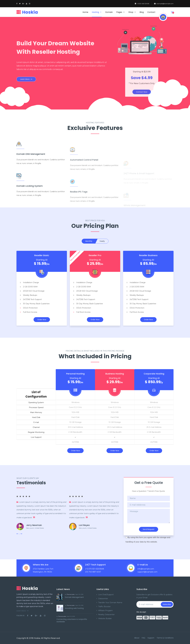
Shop (132, 12)
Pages (121, 12)
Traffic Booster (104, 607)
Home (85, 12)
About (137, 638)
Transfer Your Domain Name (110, 603)
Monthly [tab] (89, 241)
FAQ (143, 638)
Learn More (26, 79)
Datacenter (103, 599)
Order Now (42, 320)
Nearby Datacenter (106, 615)
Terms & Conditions (165, 638)
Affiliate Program (105, 611)
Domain (109, 12)
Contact (151, 12)
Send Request (149, 529)
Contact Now (142, 88)
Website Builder (105, 618)
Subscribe (167, 604)
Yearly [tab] (102, 241)
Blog (142, 12)
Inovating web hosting (74, 608)
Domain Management (74, 597)
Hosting (97, 12)
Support (151, 638)
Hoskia (37, 638)
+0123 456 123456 (142, 4)
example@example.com (164, 4)
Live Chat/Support (106, 595)
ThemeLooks (71, 594)
